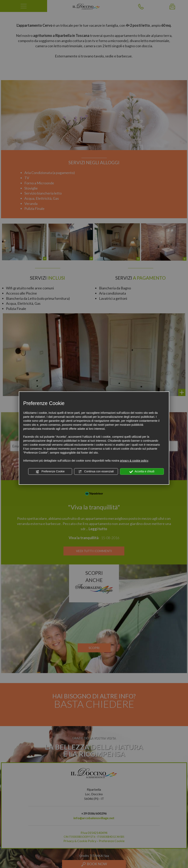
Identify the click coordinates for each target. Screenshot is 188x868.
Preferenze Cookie (50, 472)
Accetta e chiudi (142, 472)
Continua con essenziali (96, 472)
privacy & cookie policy (134, 461)
